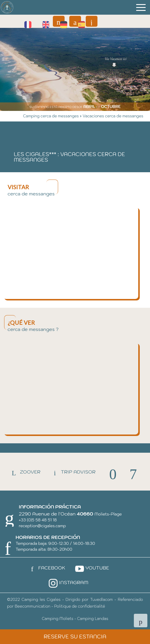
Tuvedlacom (101, 600)
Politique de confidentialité (79, 606)
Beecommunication (32, 606)
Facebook (46, 568)
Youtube (91, 568)
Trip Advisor (72, 472)
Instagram (68, 582)
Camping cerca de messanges (52, 116)
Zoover (24, 472)
